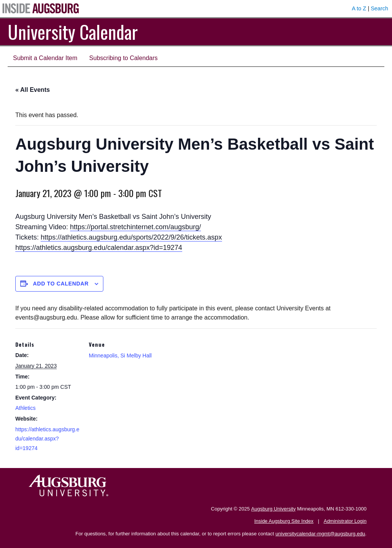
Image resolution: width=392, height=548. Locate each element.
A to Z (359, 8)
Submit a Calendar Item (45, 58)
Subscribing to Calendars (123, 58)
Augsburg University (273, 509)
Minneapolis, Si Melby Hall (120, 356)
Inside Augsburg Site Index (284, 521)
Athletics (25, 408)
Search (379, 8)
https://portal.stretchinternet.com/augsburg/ (136, 227)
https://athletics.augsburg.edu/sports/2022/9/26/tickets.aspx (131, 237)
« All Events (33, 90)
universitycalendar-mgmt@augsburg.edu (320, 534)
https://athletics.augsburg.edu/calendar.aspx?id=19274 (99, 248)
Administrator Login (345, 521)
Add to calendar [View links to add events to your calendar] (61, 284)
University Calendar (73, 32)
